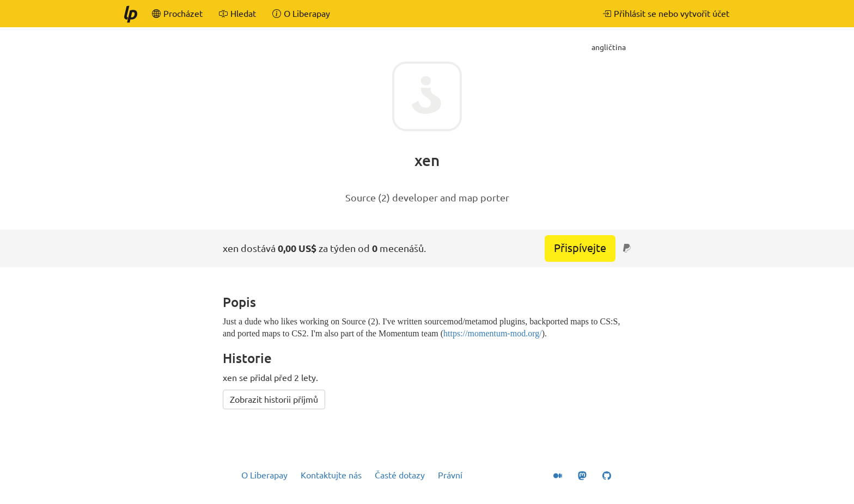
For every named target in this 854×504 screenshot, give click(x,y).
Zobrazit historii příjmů (274, 399)
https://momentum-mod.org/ (493, 333)
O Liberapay (264, 475)
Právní (450, 475)
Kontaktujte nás (331, 475)
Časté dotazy (400, 475)
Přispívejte (580, 248)
